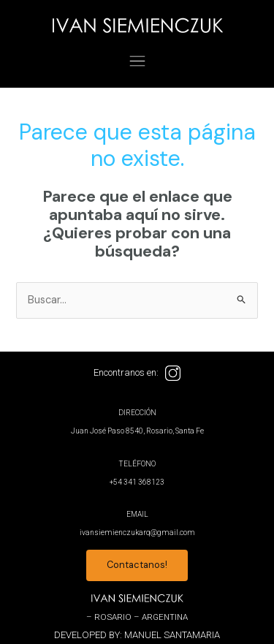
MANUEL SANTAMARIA (172, 635)
